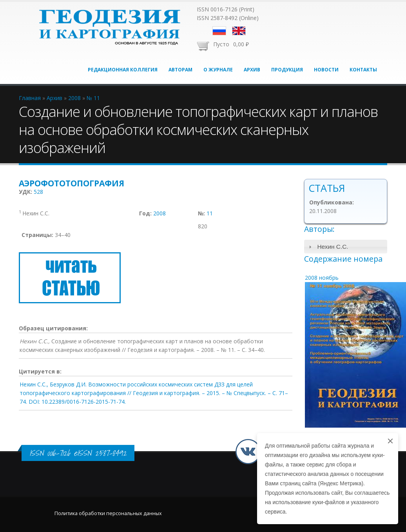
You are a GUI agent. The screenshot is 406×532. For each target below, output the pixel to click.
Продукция (287, 70)
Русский (219, 31)
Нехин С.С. (333, 247)
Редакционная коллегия (123, 70)
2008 (159, 213)
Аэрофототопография (72, 183)
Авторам (180, 70)
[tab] (346, 247)
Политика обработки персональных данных (108, 513)
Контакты (363, 70)
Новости (326, 70)
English (239, 31)
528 (38, 192)
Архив (252, 70)
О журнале (218, 70)
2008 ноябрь (322, 278)
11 (210, 213)
